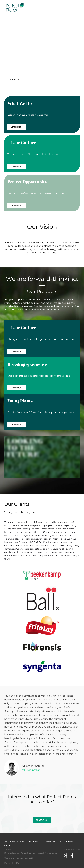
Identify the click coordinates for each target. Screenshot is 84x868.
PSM (18, 863)
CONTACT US (34, 80)
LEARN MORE (14, 80)
